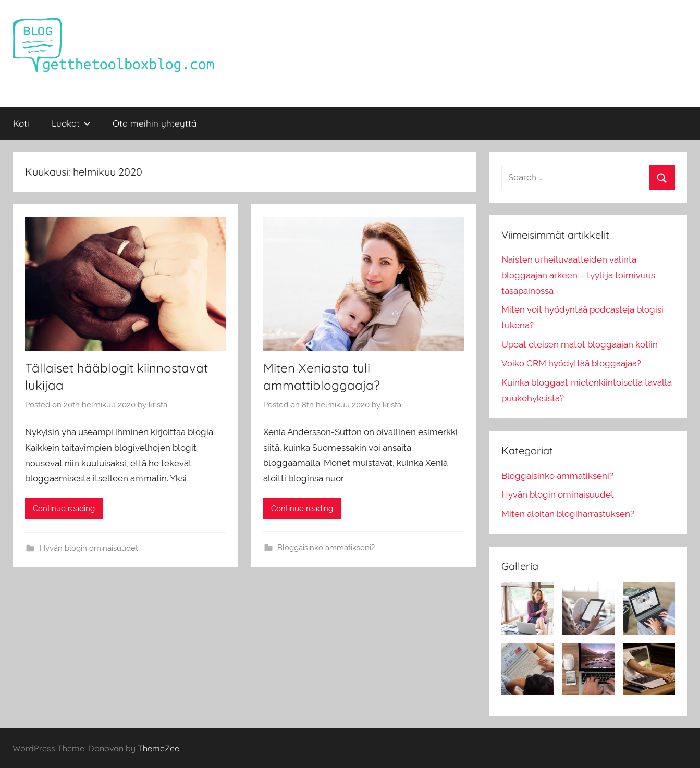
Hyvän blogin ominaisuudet (89, 548)
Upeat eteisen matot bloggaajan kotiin (580, 344)
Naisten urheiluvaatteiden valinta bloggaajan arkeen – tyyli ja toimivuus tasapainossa (578, 275)
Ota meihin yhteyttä (155, 123)
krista (158, 405)
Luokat (71, 123)
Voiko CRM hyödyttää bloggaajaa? (571, 363)
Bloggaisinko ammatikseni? (326, 548)
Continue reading (64, 509)
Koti (21, 123)
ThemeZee (158, 748)
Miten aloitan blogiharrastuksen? (568, 514)
